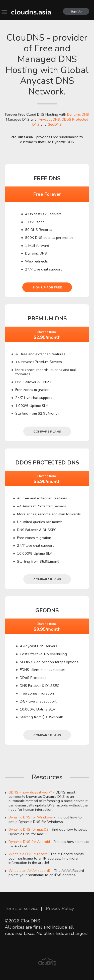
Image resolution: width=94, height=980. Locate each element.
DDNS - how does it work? (30, 792)
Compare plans (47, 431)
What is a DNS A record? (29, 854)
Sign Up (76, 11)
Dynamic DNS (78, 114)
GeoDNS (55, 124)
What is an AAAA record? (30, 871)
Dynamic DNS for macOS (29, 829)
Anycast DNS (49, 119)
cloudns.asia (31, 12)
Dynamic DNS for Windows (31, 817)
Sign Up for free (47, 287)
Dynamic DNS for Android (29, 842)
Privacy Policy (60, 908)
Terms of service (22, 908)
